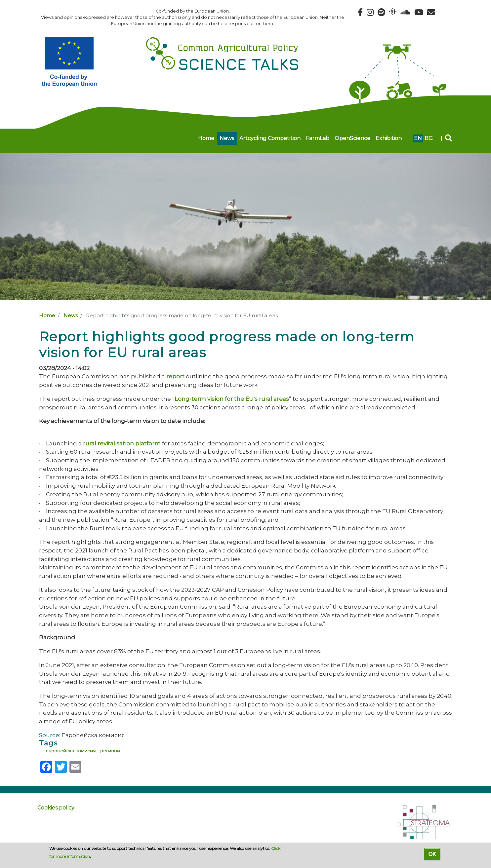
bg (429, 138)
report (175, 376)
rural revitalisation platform (122, 443)
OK (432, 854)
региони (110, 751)
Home (206, 138)
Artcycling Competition (270, 138)
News (227, 138)
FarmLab (318, 138)
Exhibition (389, 138)
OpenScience (352, 138)
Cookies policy (56, 808)
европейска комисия (71, 751)
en (418, 138)
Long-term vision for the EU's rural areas (232, 399)
